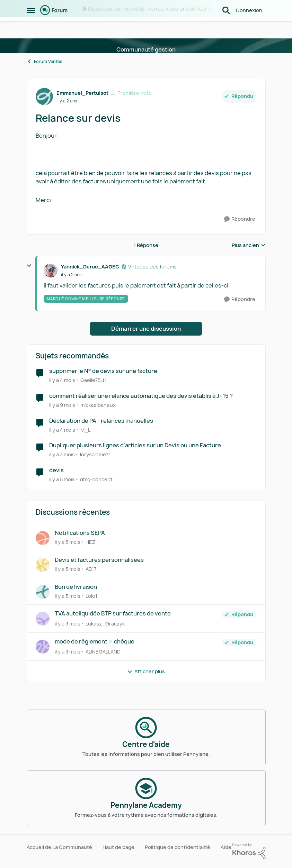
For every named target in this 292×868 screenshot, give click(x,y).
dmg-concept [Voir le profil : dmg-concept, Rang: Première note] (96, 479)
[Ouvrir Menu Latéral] (31, 28)
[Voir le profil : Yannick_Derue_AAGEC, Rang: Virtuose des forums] (51, 271)
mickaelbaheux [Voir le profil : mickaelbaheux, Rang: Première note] (98, 405)
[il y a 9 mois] (62, 405)
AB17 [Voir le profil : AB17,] (91, 569)
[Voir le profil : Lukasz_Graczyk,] (43, 619)
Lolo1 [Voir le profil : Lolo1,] (91, 596)
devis (56, 470)
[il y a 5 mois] (62, 479)
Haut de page (118, 847)
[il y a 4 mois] (62, 380)
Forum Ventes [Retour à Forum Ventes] (45, 61)
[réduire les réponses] (29, 266)
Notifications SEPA (80, 533)
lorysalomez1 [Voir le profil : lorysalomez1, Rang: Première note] (95, 454)
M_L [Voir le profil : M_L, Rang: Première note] (85, 430)
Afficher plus (146, 671)
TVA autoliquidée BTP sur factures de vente (113, 614)
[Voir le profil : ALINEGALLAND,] (43, 647)
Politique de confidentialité (178, 847)
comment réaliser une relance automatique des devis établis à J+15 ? (141, 396)
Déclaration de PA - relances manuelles (101, 421)
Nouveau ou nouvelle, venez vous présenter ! (149, 9)
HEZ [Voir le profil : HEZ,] (90, 542)
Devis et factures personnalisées (99, 560)
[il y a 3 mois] (62, 454)
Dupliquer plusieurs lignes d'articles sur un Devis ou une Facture (135, 445)
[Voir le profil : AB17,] (43, 565)
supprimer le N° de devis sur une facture (103, 371)
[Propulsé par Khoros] (249, 851)
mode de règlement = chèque (95, 642)
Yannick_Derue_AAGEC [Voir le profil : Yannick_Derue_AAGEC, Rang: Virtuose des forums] (90, 267)
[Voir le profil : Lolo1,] (43, 592)
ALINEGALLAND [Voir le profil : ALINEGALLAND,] (103, 652)
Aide (226, 847)
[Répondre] (240, 219)
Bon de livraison (76, 587)
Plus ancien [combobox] (249, 245)
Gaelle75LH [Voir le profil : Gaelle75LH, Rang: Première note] (93, 380)
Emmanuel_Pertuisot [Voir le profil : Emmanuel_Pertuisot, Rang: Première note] (82, 93)
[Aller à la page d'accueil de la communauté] (54, 28)
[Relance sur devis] (71, 275)
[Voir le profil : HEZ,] (43, 538)
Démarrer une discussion (146, 329)
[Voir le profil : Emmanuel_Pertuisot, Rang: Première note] (44, 97)
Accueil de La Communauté (59, 847)
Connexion (249, 28)
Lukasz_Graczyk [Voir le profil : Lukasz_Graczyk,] (105, 624)
